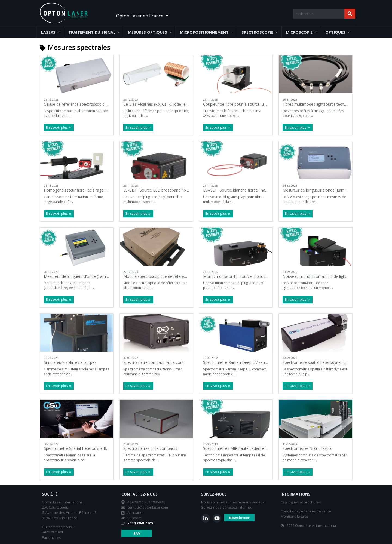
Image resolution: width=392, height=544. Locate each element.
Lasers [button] (49, 32)
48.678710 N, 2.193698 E (146, 502)
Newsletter (239, 518)
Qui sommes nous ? (58, 527)
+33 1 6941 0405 (140, 523)
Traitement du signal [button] (92, 32)
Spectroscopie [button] (258, 32)
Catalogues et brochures (301, 502)
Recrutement (53, 532)
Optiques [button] (336, 32)
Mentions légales (295, 516)
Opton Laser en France (140, 16)
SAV (137, 533)
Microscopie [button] (300, 32)
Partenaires (51, 537)
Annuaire (135, 512)
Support (134, 518)
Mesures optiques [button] (148, 32)
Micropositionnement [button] (205, 32)
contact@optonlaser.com (148, 507)
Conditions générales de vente (306, 511)
